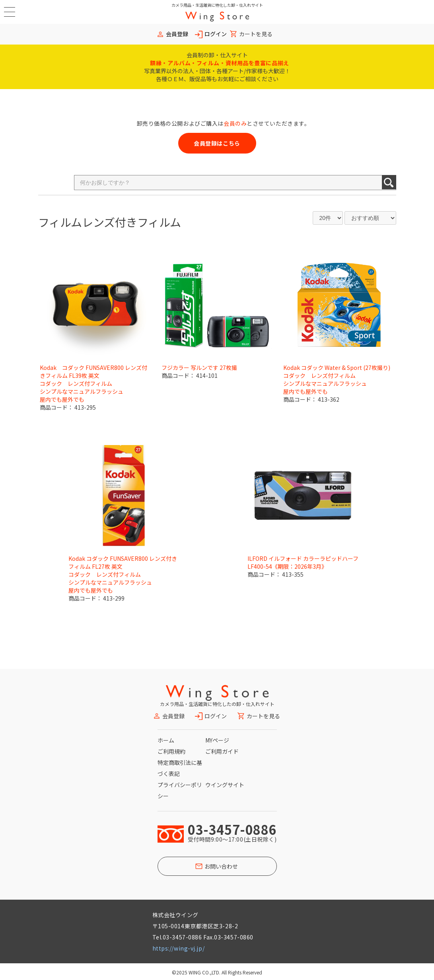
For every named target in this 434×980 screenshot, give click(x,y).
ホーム (166, 740)
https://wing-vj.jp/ (179, 948)
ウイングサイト (225, 785)
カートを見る (256, 34)
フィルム (60, 222)
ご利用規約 (171, 751)
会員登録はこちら (217, 143)
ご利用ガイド (222, 751)
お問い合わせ (221, 866)
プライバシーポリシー (180, 790)
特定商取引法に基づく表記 (180, 768)
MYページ (217, 740)
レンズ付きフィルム (131, 222)
